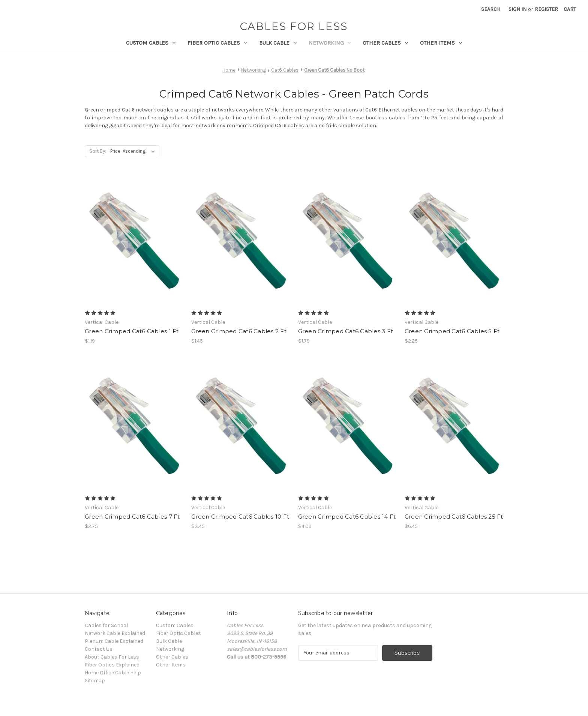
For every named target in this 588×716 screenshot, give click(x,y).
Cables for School (106, 625)
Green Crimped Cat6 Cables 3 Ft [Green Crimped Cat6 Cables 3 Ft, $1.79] (346, 331)
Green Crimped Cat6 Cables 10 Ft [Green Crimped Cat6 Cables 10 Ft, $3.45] (240, 517)
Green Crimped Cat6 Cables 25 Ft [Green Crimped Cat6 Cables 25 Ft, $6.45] (454, 517)
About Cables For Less (112, 657)
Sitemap (95, 681)
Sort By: (98, 151)
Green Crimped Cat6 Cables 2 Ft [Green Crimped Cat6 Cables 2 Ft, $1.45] (239, 331)
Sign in (517, 9)
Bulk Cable (278, 43)
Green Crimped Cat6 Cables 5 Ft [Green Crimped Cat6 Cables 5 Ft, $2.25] (452, 331)
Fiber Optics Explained (112, 665)
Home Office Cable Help (113, 673)
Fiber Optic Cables (217, 43)
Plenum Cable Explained (114, 641)
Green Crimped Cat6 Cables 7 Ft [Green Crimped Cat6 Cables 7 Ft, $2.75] (132, 517)
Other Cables (385, 43)
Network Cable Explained (115, 633)
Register (546, 9)
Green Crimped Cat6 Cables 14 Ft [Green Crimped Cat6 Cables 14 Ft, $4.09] (347, 517)
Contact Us (99, 649)
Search (491, 9)
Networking (330, 43)
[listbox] (134, 151)
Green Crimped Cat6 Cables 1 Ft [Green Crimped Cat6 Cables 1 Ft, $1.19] (132, 331)
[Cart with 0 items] (570, 9)
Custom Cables (151, 43)
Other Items (441, 43)
